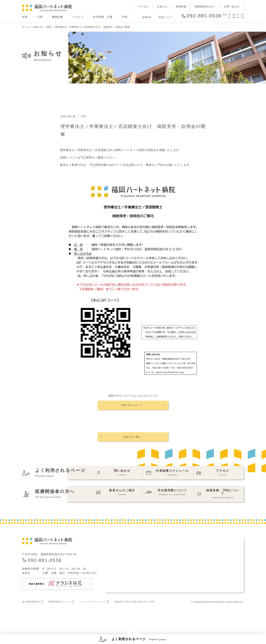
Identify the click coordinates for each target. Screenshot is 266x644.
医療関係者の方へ (205, 7)
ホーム (26, 27)
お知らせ (162, 7)
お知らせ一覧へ (132, 441)
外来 (25, 17)
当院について (165, 17)
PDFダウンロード (132, 407)
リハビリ (78, 17)
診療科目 (147, 17)
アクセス (144, 7)
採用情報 (181, 7)
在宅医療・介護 (103, 17)
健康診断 (58, 17)
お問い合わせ (232, 7)
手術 (125, 17)
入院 (40, 17)
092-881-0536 (204, 16)
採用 (49, 27)
